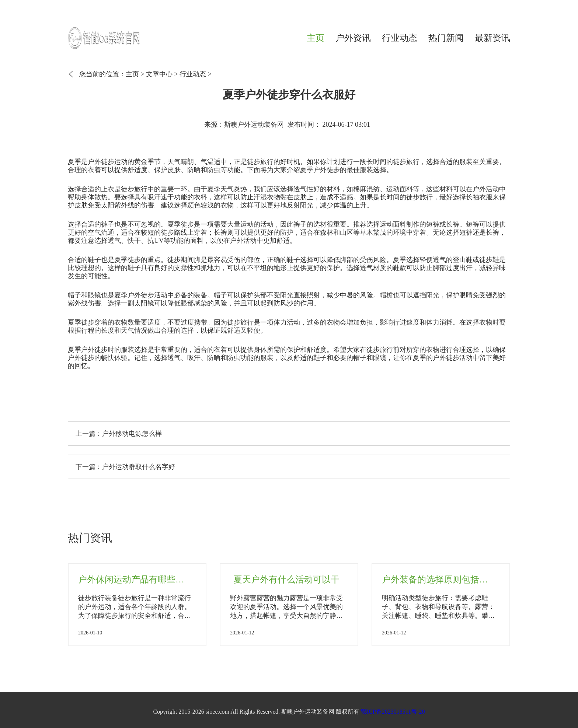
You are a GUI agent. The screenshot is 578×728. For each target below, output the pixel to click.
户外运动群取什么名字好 (139, 467)
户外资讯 (353, 38)
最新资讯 (492, 38)
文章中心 (159, 74)
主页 (316, 38)
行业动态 (400, 38)
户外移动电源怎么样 (132, 434)
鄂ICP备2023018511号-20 (393, 712)
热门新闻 (446, 38)
